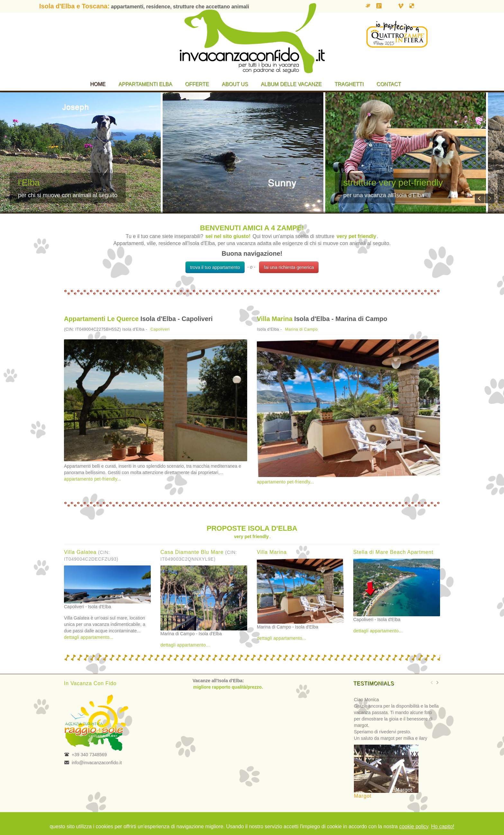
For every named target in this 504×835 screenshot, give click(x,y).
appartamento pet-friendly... (93, 479)
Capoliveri (160, 329)
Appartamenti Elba (145, 84)
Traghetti (349, 84)
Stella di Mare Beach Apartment (393, 552)
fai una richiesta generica (289, 267)
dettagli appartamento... (89, 637)
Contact (389, 84)
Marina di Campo (301, 329)
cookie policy (414, 826)
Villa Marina (275, 319)
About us (235, 84)
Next (490, 198)
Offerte (197, 84)
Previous (480, 198)
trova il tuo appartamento (215, 267)
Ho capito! (443, 826)
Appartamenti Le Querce (101, 319)
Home (98, 84)
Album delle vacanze (291, 84)
